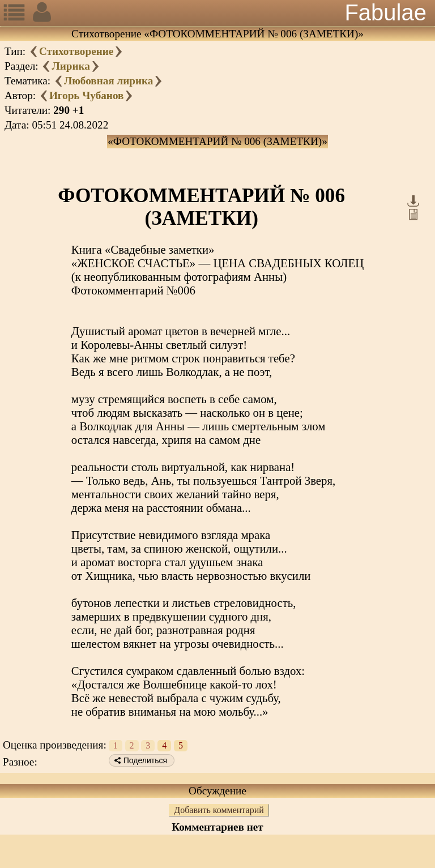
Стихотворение (76, 51)
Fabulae (385, 12)
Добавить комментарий (219, 810)
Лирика (71, 66)
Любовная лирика (109, 81)
